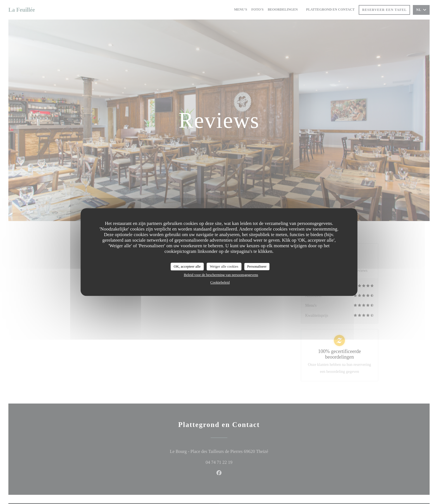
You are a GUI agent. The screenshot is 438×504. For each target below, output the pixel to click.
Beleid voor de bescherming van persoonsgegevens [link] (221, 275)
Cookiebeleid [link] (220, 282)
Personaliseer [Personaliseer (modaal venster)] (257, 266)
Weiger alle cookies (224, 266)
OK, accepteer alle (187, 266)
